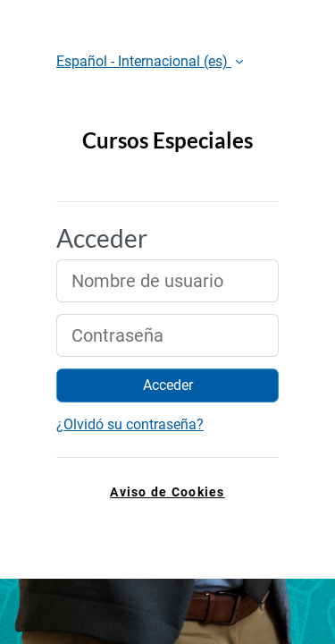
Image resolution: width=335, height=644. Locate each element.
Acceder (168, 385)
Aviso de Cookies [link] (167, 492)
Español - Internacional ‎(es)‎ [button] (144, 61)
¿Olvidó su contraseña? (130, 424)
